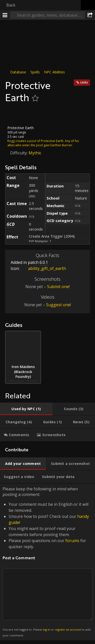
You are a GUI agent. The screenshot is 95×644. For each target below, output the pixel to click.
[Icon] (14, 115)
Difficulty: (19, 153)
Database (18, 72)
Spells (35, 72)
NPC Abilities (54, 72)
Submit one (58, 287)
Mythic (35, 153)
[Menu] (5, 15)
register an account (68, 629)
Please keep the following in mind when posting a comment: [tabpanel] (48, 562)
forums (72, 541)
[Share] (90, 15)
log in (46, 629)
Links (84, 82)
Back (11, 5)
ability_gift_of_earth (43, 268)
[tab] (26, 409)
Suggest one (58, 304)
